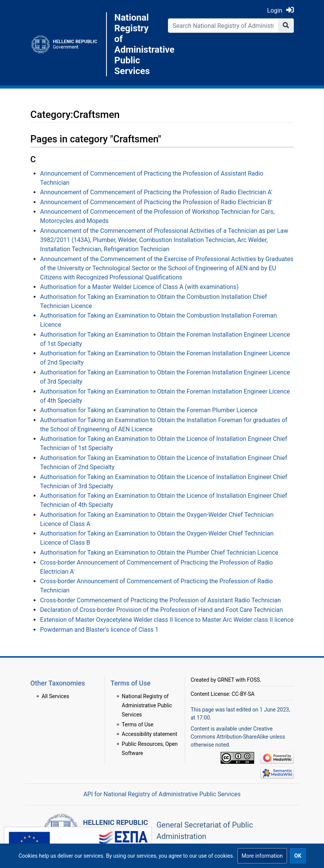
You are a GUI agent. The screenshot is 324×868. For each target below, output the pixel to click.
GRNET (226, 680)
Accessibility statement (149, 734)
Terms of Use (138, 724)
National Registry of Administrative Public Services (135, 44)
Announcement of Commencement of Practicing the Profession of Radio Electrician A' (156, 192)
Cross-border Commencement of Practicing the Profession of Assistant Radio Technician (160, 600)
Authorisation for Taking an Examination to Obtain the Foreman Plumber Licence (149, 410)
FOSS (253, 680)
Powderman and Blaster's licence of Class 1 (99, 630)
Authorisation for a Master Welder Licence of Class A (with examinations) (139, 287)
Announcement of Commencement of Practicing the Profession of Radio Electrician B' (156, 202)
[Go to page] (286, 26)
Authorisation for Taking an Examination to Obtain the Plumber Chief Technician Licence (159, 553)
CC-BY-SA (243, 694)
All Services (55, 696)
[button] (262, 856)
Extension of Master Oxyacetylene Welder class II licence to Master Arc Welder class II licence (167, 620)
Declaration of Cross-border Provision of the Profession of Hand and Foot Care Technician (161, 610)
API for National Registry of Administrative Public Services (162, 794)
